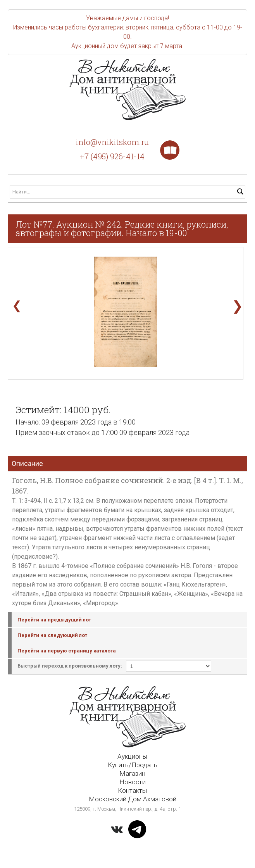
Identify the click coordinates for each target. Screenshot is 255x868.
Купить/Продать (133, 765)
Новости (133, 782)
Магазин (132, 773)
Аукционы (132, 756)
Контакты (132, 790)
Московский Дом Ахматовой (133, 799)
